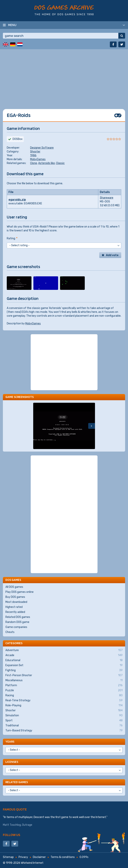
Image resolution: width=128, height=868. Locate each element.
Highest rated (14, 607)
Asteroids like (47, 163)
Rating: (12, 238)
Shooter (35, 152)
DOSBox (18, 139)
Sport (64, 721)
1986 (33, 155)
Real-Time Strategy (64, 700)
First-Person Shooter (64, 675)
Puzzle (64, 690)
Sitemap (8, 857)
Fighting (64, 670)
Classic (60, 163)
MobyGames (38, 159)
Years (10, 742)
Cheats (10, 632)
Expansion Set (64, 665)
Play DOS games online (19, 592)
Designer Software (42, 148)
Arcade (64, 655)
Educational (64, 660)
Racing (64, 695)
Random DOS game (17, 622)
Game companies (16, 627)
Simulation (64, 716)
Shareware (107, 198)
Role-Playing (64, 706)
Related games (17, 782)
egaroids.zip (17, 200)
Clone (34, 163)
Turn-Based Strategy (64, 731)
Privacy (23, 857)
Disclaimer (39, 857)
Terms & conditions (63, 857)
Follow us (12, 835)
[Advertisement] (64, 76)
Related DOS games (18, 617)
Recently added (15, 612)
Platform (64, 685)
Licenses (12, 762)
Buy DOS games (15, 597)
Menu (12, 25)
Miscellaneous (64, 680)
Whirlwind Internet (32, 863)
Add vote (112, 255)
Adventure (64, 650)
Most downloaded (16, 602)
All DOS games (14, 587)
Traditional (64, 726)
